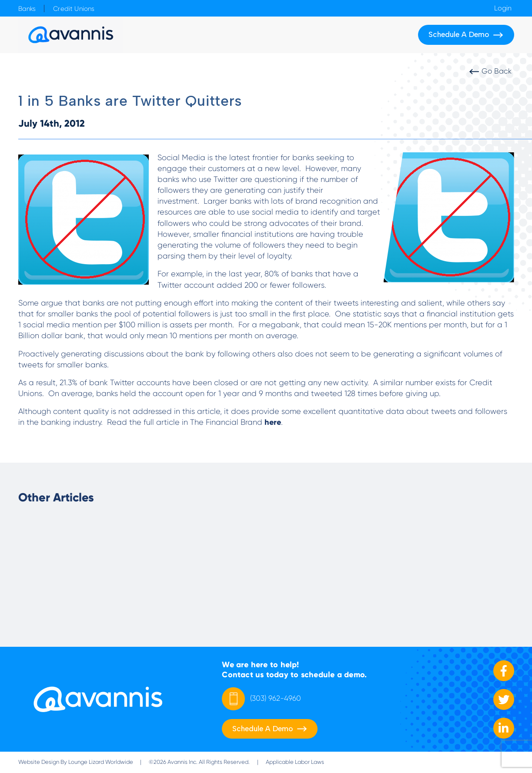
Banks (27, 9)
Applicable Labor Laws (295, 762)
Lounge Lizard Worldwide (101, 762)
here (273, 422)
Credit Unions (74, 9)
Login (503, 8)
